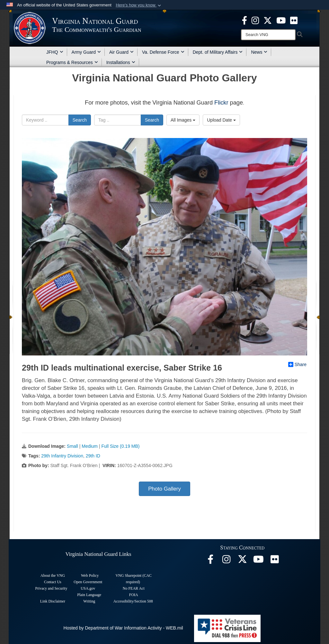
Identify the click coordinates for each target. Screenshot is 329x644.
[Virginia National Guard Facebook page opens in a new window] (245, 20)
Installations (121, 62)
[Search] (268, 35)
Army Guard (86, 52)
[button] (139, 5)
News (259, 52)
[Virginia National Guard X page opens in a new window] (268, 20)
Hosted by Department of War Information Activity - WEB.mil (123, 628)
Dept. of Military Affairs (218, 52)
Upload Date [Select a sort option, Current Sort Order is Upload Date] (221, 120)
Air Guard (121, 52)
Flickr (221, 103)
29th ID (93, 456)
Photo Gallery (164, 489)
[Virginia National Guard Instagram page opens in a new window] (255, 20)
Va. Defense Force (163, 52)
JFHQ (55, 52)
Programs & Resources (72, 62)
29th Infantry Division (62, 456)
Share (297, 364)
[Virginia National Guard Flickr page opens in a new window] (294, 20)
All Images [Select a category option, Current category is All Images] (183, 120)
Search (80, 120)
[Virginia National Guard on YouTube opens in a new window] (281, 20)
